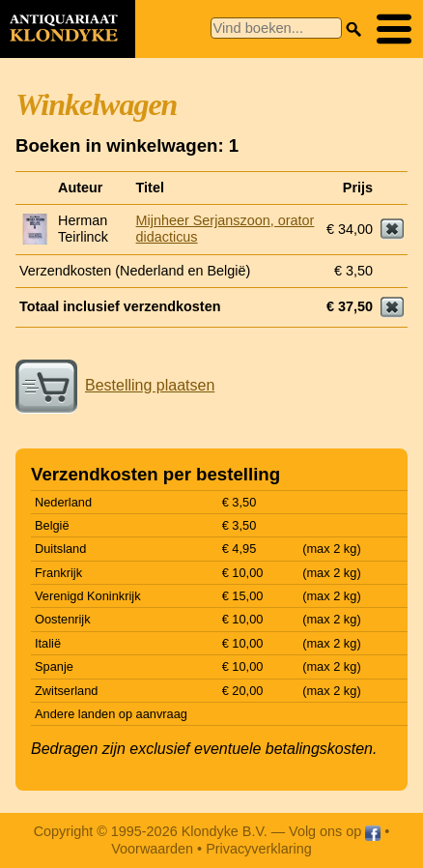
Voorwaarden (152, 849)
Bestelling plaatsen (115, 385)
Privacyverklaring (259, 849)
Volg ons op (335, 831)
